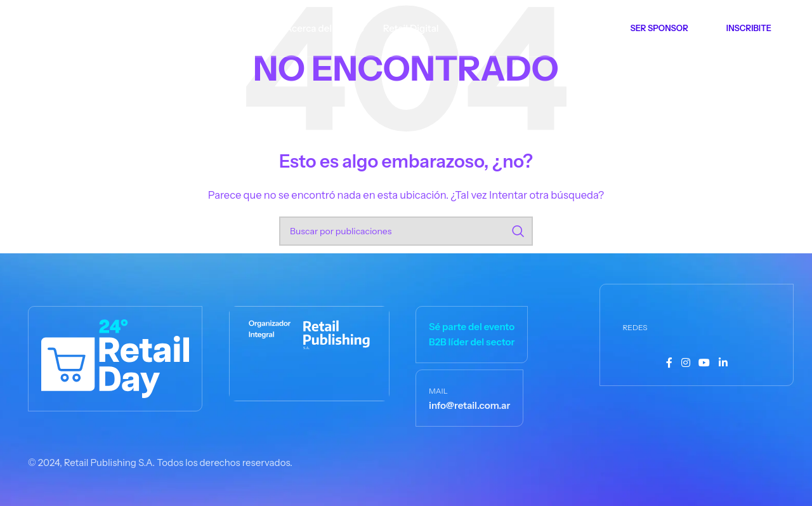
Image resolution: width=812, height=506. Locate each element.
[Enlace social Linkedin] (723, 363)
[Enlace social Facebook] (669, 363)
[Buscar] (406, 231)
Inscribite (749, 28)
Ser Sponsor (659, 28)
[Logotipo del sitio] (78, 27)
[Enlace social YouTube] (704, 363)
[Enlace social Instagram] (685, 363)
